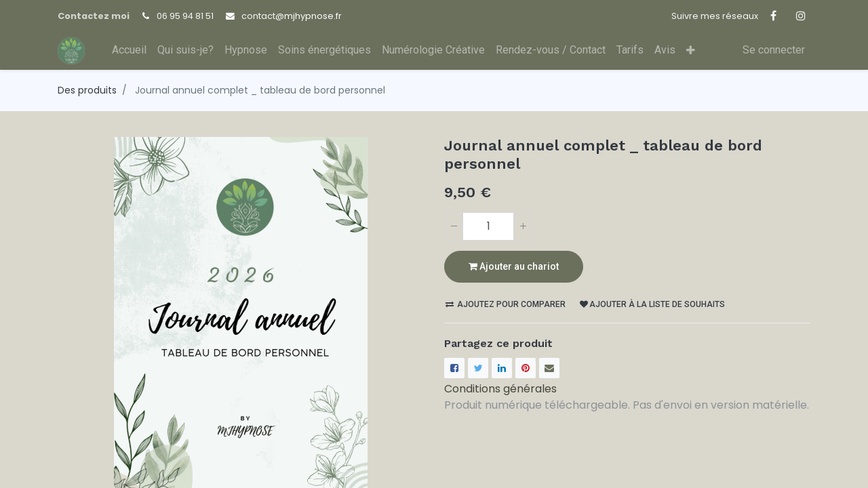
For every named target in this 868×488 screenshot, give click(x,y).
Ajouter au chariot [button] (514, 266)
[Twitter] (478, 368)
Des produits (87, 90)
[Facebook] (454, 368)
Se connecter (774, 50)
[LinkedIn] (502, 368)
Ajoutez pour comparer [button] (506, 304)
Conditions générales (500, 389)
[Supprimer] (454, 226)
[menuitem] (129, 50)
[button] (691, 50)
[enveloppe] (549, 368)
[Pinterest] (526, 368)
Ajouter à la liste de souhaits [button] (652, 304)
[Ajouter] (523, 226)
